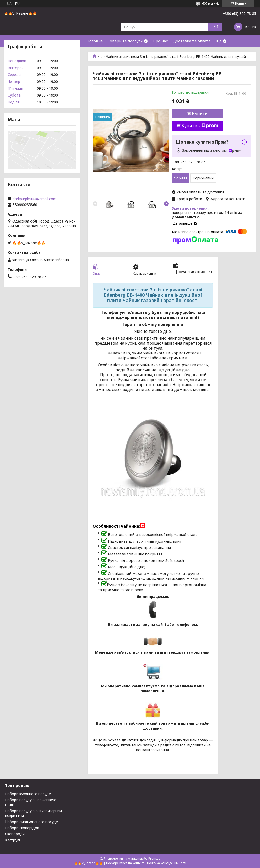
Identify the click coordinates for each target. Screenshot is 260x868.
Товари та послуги (125, 41)
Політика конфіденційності (167, 863)
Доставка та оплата (192, 41)
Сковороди (15, 834)
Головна (95, 41)
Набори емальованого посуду (31, 822)
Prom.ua (154, 858)
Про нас (160, 41)
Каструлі (12, 840)
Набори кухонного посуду (28, 794)
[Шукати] (215, 27)
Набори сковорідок (22, 828)
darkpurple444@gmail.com (35, 199)
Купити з (200, 126)
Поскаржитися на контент (125, 863)
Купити (200, 114)
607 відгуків (211, 3)
